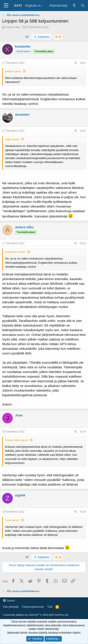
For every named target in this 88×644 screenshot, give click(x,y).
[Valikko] (6, 6)
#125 (83, 512)
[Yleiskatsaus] (74, 5)
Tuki (50, 607)
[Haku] (83, 5)
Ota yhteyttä (11, 607)
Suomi (9, 601)
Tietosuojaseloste (33, 607)
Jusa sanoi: (12, 520)
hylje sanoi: (12, 139)
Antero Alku (13, 27)
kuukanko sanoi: (15, 252)
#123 (83, 243)
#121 (83, 63)
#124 (83, 432)
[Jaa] (76, 63)
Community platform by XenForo (36, 615)
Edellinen (41, 37)
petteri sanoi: (13, 71)
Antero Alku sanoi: (17, 440)
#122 (83, 131)
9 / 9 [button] (58, 37)
